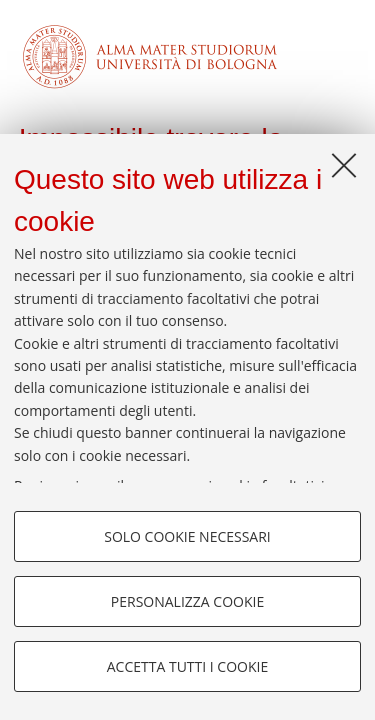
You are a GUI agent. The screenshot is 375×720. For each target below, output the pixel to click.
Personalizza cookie (187, 601)
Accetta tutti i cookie (187, 666)
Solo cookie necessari (187, 536)
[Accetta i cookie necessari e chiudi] (344, 165)
